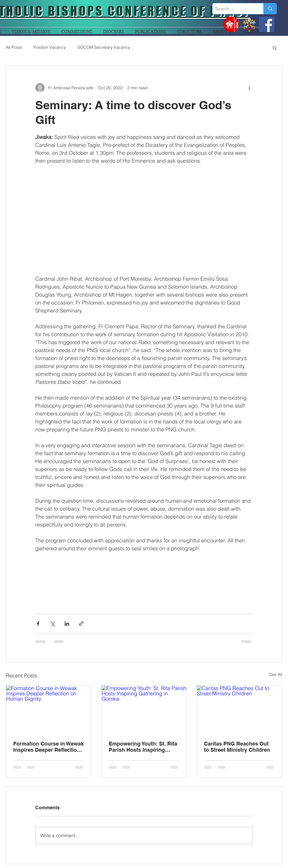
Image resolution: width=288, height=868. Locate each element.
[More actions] (249, 88)
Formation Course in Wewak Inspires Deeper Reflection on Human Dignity (48, 747)
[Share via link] (81, 624)
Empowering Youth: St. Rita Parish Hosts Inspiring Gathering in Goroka (143, 747)
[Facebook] (267, 24)
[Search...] (233, 9)
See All (276, 674)
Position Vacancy (50, 47)
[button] (275, 48)
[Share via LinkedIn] (67, 624)
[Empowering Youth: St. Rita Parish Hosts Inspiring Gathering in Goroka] (144, 709)
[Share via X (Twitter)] (52, 624)
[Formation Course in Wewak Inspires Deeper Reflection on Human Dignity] (49, 709)
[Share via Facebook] (38, 624)
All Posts (14, 47)
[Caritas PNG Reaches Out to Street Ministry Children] (239, 709)
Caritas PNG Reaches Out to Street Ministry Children (237, 747)
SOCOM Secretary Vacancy (104, 47)
